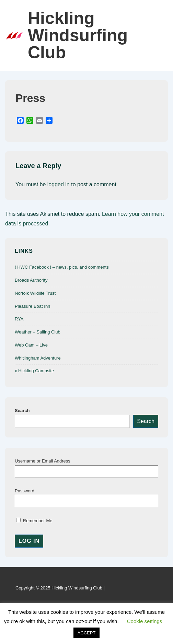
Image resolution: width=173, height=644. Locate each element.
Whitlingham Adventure (38, 358)
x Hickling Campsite (34, 371)
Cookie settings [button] (145, 621)
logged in (59, 184)
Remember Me (34, 521)
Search (22, 411)
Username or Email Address (43, 461)
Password (25, 491)
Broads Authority (31, 280)
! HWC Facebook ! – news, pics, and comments (62, 267)
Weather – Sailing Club (38, 332)
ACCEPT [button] (87, 633)
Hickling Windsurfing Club (78, 35)
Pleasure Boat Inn (32, 306)
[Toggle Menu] (161, 36)
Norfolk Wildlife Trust (35, 293)
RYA (19, 319)
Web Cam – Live (31, 345)
